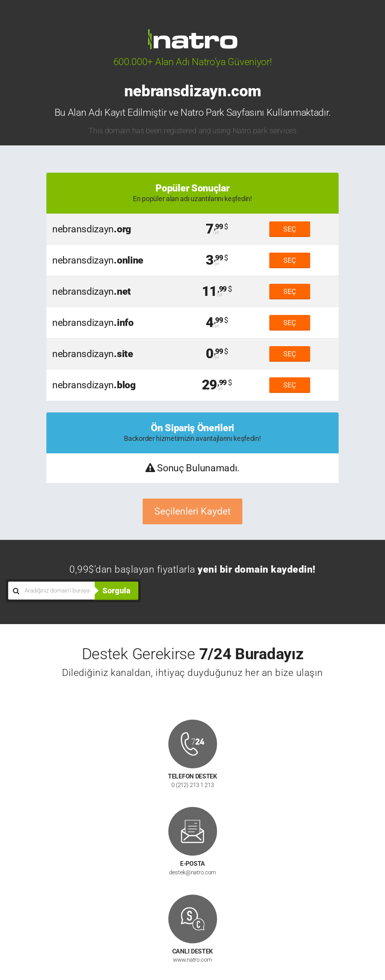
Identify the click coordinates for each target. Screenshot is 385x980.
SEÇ (290, 229)
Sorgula (117, 591)
